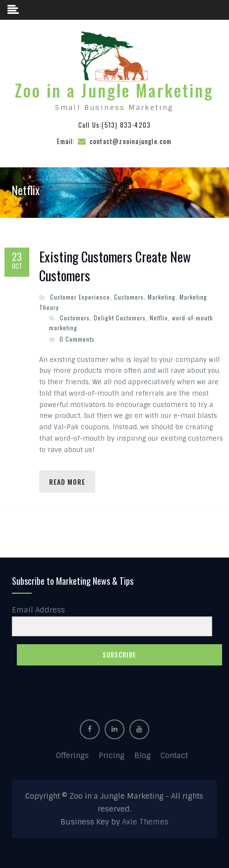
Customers (129, 297)
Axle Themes (145, 822)
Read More (67, 482)
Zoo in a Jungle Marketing (114, 90)
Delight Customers (120, 318)
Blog (143, 756)
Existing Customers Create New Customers (115, 266)
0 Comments (77, 339)
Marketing (162, 297)
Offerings (72, 756)
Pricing (112, 756)
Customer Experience (80, 297)
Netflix (159, 318)
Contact (174, 756)
